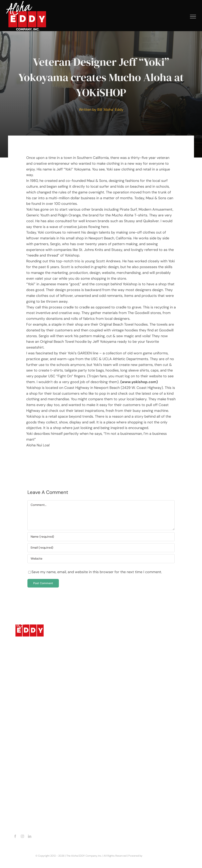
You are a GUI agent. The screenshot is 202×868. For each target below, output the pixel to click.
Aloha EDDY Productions (38, 759)
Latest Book (29, 745)
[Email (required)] (101, 548)
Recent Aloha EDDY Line (38, 766)
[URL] (101, 559)
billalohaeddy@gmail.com (40, 825)
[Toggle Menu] (193, 17)
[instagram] (22, 836)
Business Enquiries (34, 773)
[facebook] (15, 836)
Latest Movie (30, 752)
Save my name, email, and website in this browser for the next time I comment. (97, 572)
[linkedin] (30, 836)
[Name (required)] (101, 537)
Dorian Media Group (155, 856)
